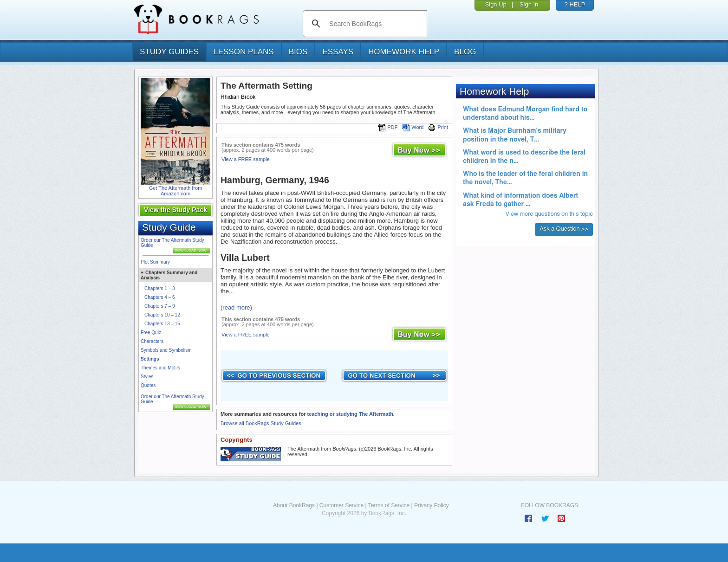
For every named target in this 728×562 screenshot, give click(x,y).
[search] (374, 24)
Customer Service (341, 505)
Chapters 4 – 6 (160, 297)
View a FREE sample (246, 159)
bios (298, 52)
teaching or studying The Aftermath (350, 414)
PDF (388, 127)
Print (438, 127)
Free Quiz (151, 333)
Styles (147, 377)
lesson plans (244, 52)
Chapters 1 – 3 (160, 288)
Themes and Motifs (160, 368)
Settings (150, 359)
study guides (169, 52)
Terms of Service (389, 505)
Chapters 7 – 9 (160, 306)
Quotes (148, 385)
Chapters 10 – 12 (162, 315)
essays (338, 52)
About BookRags (294, 505)
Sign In (529, 4)
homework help (404, 52)
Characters (152, 341)
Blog (465, 52)
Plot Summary (155, 262)
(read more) (236, 307)
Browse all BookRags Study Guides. (262, 423)
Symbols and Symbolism (166, 350)
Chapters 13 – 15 (162, 324)
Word (413, 127)
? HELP (575, 4)
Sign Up (496, 4)
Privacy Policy (432, 505)
